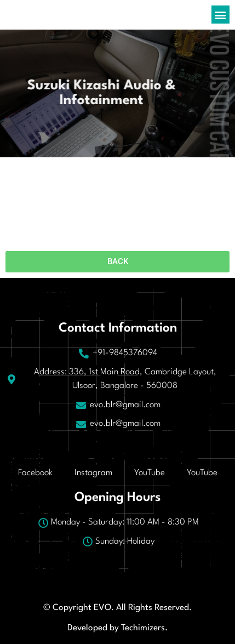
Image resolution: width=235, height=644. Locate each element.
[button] (220, 15)
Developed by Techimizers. (117, 628)
